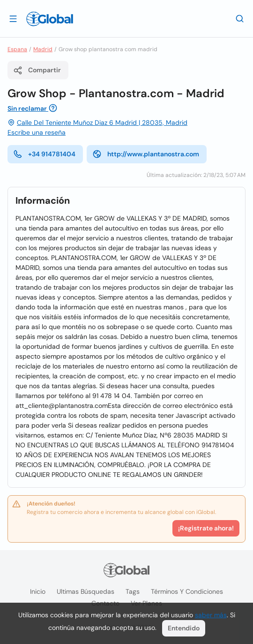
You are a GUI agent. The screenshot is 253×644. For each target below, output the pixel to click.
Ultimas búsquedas (86, 591)
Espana (17, 49)
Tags (133, 591)
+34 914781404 (44, 154)
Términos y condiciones (187, 591)
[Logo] (50, 19)
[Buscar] (240, 18)
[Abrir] (13, 18)
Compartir (37, 70)
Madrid (43, 49)
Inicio (38, 591)
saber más (211, 615)
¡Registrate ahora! (206, 528)
